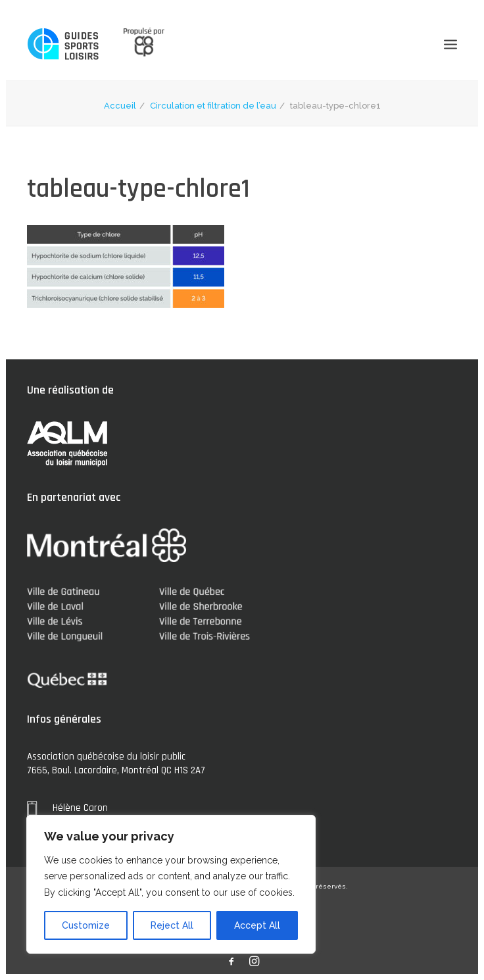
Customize (86, 925)
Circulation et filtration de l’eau (213, 106)
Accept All (257, 925)
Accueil (120, 106)
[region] (171, 885)
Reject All (172, 925)
